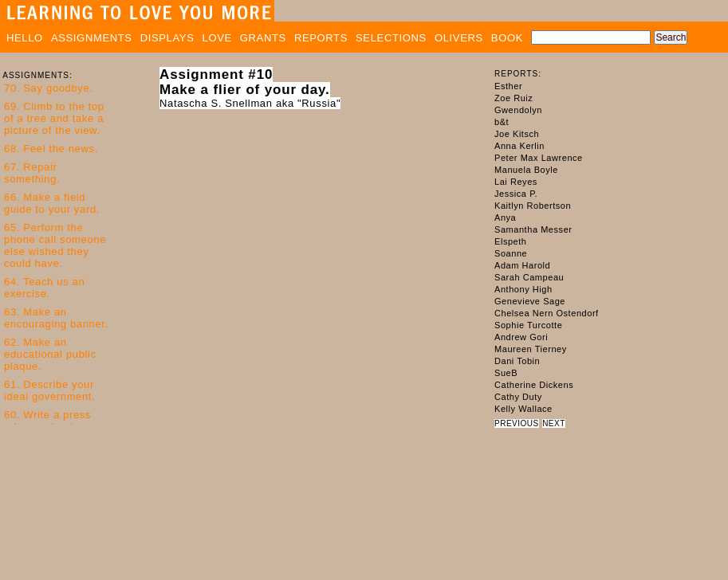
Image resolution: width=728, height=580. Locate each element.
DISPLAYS (167, 38)
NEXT (554, 423)
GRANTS (263, 38)
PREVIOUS (517, 423)
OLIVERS (459, 38)
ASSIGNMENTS (92, 38)
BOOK (507, 38)
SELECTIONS (391, 38)
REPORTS (321, 38)
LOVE (217, 38)
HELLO (25, 38)
